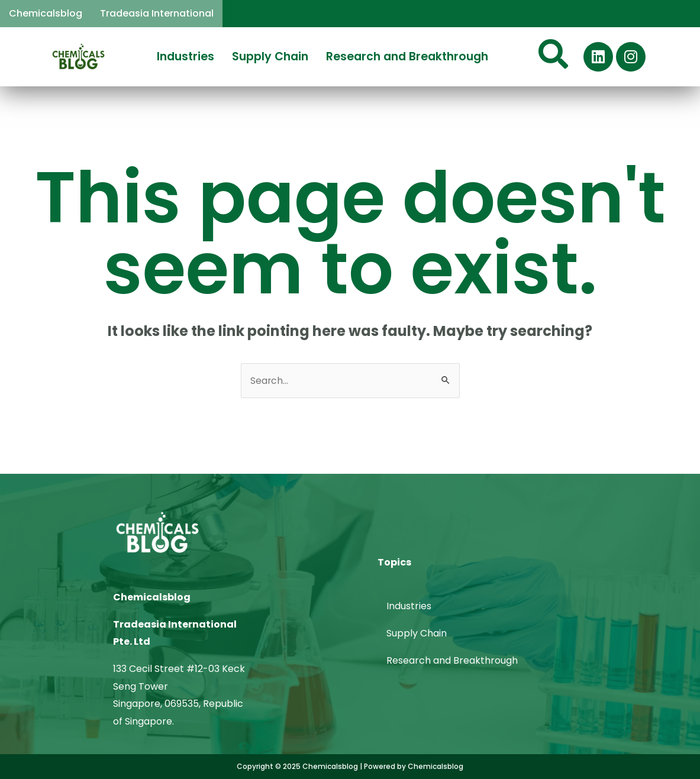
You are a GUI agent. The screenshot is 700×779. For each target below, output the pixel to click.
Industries (186, 56)
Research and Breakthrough (407, 56)
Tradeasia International (157, 13)
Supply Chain (270, 56)
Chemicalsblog (46, 13)
